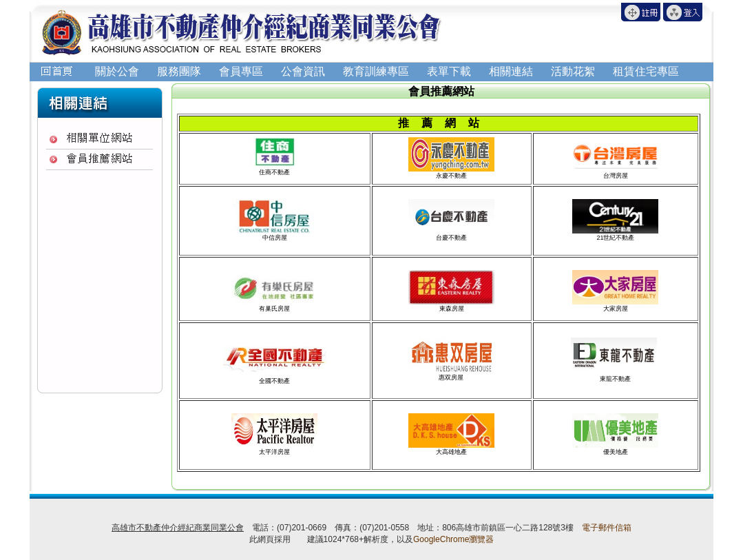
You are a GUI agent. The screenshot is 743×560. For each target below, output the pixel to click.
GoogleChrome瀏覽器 (453, 539)
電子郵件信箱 (607, 528)
